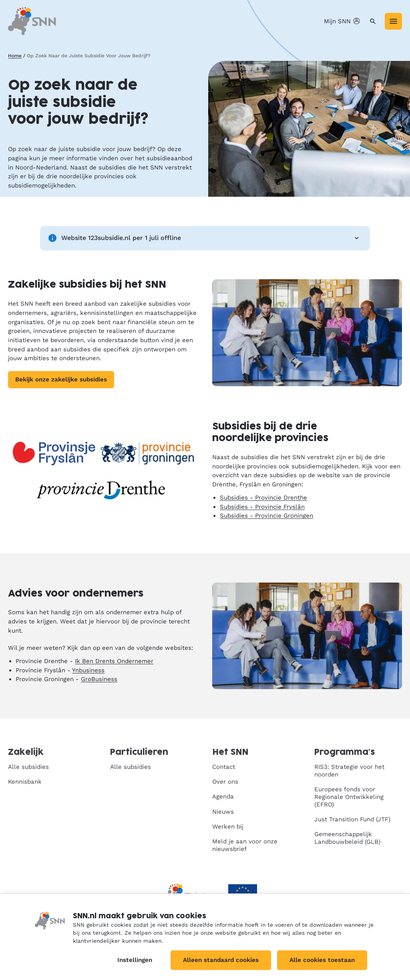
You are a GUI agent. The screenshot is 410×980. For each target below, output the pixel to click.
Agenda (223, 797)
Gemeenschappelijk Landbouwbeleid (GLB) (347, 838)
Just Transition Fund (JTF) (352, 819)
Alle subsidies (28, 767)
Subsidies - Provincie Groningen (266, 516)
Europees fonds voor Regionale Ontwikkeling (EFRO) (349, 797)
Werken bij (228, 827)
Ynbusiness (88, 670)
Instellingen (135, 960)
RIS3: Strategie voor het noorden (349, 771)
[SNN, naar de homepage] (32, 21)
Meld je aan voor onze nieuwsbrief (245, 845)
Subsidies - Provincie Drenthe (263, 498)
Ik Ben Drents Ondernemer (114, 661)
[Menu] (393, 21)
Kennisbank (25, 782)
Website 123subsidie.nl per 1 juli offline (205, 238)
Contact (224, 767)
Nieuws (223, 812)
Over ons (225, 782)
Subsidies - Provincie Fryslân (262, 507)
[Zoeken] (373, 21)
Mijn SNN (343, 21)
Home (15, 56)
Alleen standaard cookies (221, 960)
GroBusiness (99, 679)
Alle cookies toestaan (322, 960)
